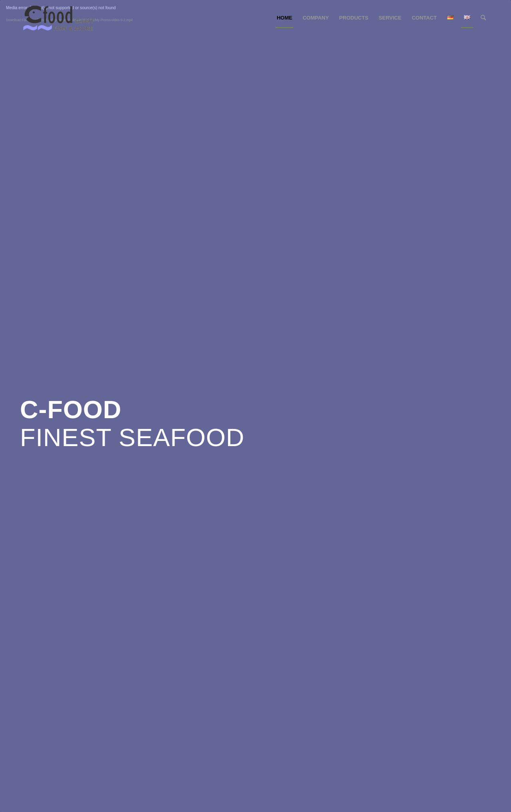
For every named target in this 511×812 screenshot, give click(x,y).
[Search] (483, 18)
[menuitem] (284, 18)
